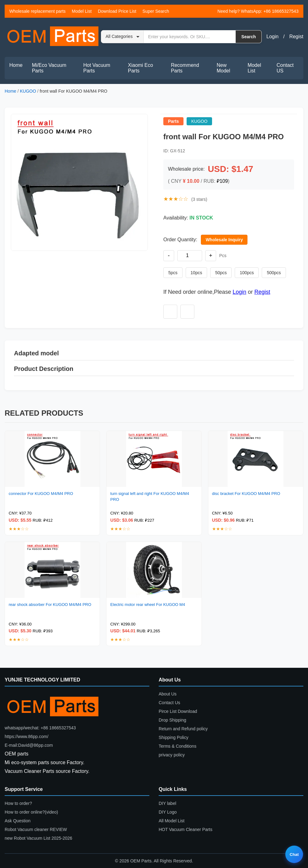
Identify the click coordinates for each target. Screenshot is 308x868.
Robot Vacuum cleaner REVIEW (36, 829)
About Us (168, 694)
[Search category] (122, 37)
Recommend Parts (185, 68)
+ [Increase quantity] (211, 256)
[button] (79, 182)
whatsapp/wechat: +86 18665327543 (40, 728)
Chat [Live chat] (294, 854)
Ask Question (18, 821)
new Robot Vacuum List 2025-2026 (38, 838)
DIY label (168, 803)
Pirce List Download (178, 711)
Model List (82, 11)
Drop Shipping (172, 720)
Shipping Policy (174, 737)
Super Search (156, 11)
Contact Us (169, 703)
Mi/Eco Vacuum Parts (49, 68)
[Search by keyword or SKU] (190, 37)
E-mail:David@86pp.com (29, 745)
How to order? (18, 803)
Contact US (285, 68)
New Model (224, 68)
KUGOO (28, 91)
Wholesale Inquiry (224, 240)
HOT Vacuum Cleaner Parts (186, 829)
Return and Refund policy (183, 729)
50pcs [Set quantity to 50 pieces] (221, 273)
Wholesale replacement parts (37, 11)
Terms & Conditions (177, 746)
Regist (296, 37)
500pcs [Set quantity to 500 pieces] (274, 273)
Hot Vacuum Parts (97, 68)
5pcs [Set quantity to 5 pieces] (173, 273)
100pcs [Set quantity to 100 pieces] (247, 273)
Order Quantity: (180, 240)
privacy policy (172, 755)
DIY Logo (168, 812)
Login (272, 37)
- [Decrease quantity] (169, 256)
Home (16, 65)
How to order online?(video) (31, 812)
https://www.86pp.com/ (27, 736)
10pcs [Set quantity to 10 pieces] (196, 273)
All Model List (172, 821)
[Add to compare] (187, 312)
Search (249, 37)
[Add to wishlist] (170, 312)
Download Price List (117, 11)
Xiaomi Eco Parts (140, 68)
